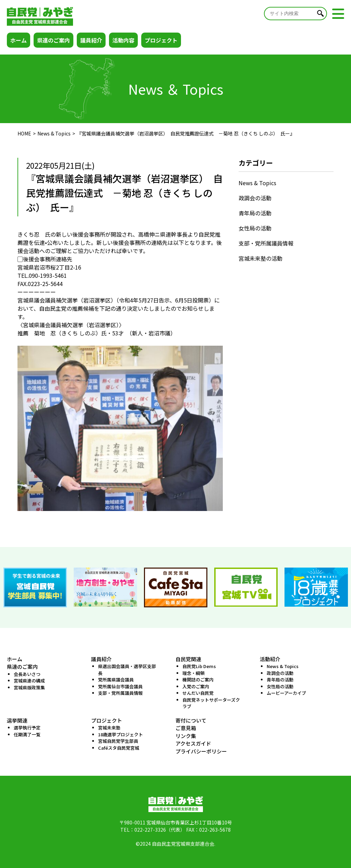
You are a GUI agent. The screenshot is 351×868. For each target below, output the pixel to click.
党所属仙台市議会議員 (120, 686)
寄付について (191, 720)
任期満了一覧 (27, 734)
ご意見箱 (186, 728)
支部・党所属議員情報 (266, 243)
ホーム (19, 40)
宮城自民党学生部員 (118, 741)
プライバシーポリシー (201, 751)
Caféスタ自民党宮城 (119, 748)
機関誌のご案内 (198, 680)
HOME (24, 133)
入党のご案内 (196, 686)
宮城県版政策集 (29, 687)
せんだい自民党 (198, 693)
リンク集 (186, 736)
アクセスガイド (193, 743)
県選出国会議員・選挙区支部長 (127, 670)
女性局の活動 (255, 228)
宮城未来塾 (109, 728)
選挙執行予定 (27, 728)
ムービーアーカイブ (286, 693)
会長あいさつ (27, 674)
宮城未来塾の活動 (261, 258)
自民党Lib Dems (199, 666)
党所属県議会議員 (116, 680)
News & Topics (54, 133)
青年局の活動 (255, 213)
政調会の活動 (255, 198)
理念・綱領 (193, 673)
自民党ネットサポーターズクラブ (211, 703)
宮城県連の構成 (29, 681)
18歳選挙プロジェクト (120, 734)
